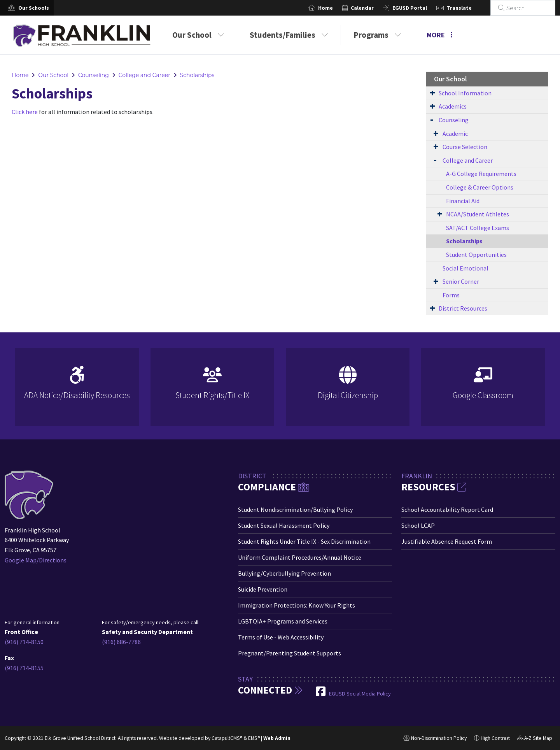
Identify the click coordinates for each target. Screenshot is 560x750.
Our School (198, 35)
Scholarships (197, 75)
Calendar (372, 8)
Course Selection (465, 147)
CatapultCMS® (227, 738)
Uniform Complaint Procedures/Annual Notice (300, 557)
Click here (25, 112)
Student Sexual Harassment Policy (284, 525)
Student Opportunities (476, 255)
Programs (377, 35)
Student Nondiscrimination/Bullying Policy (295, 509)
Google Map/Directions (36, 560)
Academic (455, 133)
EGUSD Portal (419, 8)
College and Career (144, 75)
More (440, 35)
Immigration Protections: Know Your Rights (297, 605)
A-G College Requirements (481, 174)
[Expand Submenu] (432, 93)
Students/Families (289, 35)
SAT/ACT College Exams (478, 228)
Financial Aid (463, 201)
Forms (451, 295)
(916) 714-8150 (24, 642)
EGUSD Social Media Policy (360, 694)
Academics (453, 106)
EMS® (254, 738)
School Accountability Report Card (447, 509)
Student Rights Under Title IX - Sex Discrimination (304, 541)
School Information (465, 93)
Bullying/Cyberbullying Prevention (284, 573)
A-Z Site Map (535, 739)
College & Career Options (480, 187)
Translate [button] (469, 8)
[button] (34, 8)
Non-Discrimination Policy (435, 739)
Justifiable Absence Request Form (447, 541)
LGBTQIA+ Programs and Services (283, 621)
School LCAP (418, 525)
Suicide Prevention (263, 589)
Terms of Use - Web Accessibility (281, 637)
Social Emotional (465, 268)
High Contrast (495, 738)
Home (335, 8)
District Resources (463, 308)
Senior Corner (461, 281)
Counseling (94, 75)
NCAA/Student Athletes (478, 214)
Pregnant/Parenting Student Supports (290, 653)
